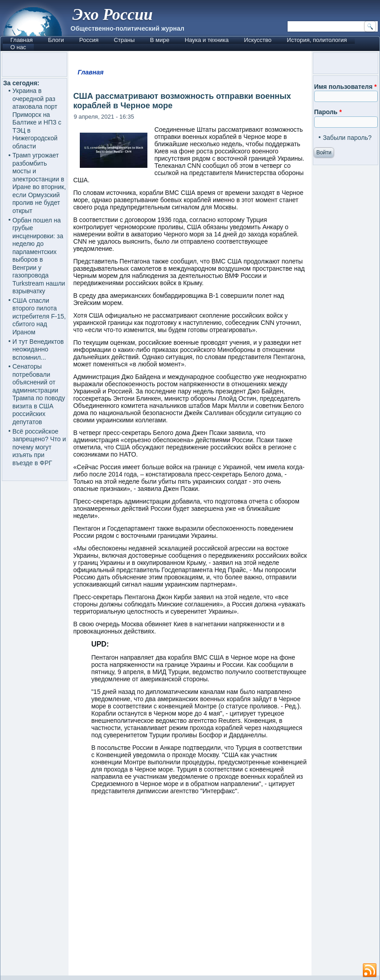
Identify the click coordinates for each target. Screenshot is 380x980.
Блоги (56, 40)
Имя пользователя (346, 87)
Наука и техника (207, 40)
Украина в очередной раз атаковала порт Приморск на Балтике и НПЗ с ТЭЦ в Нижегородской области (37, 118)
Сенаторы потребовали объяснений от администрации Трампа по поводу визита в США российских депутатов (39, 394)
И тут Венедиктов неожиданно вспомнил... (38, 349)
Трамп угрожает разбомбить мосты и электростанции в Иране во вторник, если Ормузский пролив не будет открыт (39, 183)
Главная (21, 40)
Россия (89, 40)
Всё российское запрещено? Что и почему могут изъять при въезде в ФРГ (39, 447)
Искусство (258, 40)
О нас (18, 47)
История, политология (317, 40)
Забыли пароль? (347, 138)
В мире (160, 40)
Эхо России (113, 14)
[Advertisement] (190, 889)
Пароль (328, 112)
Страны (124, 40)
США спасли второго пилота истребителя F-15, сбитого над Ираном (39, 316)
